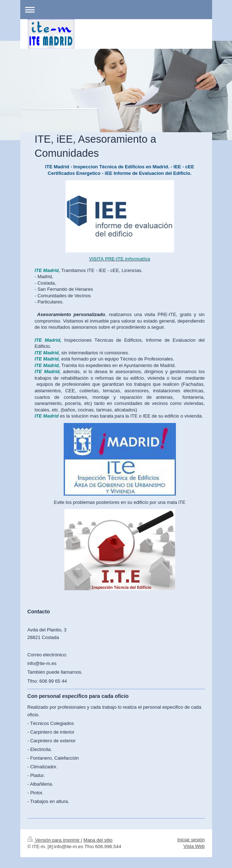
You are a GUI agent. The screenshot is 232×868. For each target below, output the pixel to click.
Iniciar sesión (191, 840)
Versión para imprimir (54, 840)
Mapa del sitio (98, 840)
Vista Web (194, 846)
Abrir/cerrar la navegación (116, 10)
